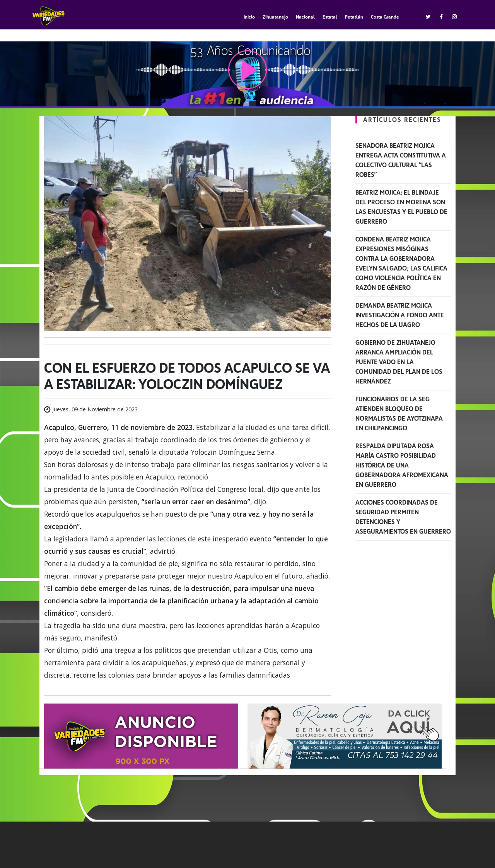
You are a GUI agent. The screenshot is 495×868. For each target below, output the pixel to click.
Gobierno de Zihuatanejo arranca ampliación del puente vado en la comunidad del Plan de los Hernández (399, 362)
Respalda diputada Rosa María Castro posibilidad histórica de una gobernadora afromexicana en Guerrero (402, 465)
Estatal (330, 17)
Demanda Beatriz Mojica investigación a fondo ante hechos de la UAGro (400, 315)
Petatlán (354, 17)
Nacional (305, 17)
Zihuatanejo (275, 17)
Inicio (249, 17)
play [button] (247, 70)
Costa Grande (385, 17)
